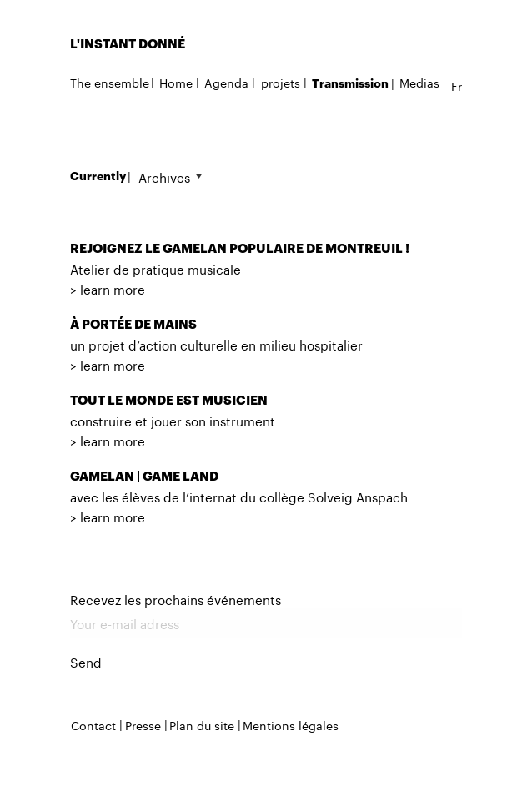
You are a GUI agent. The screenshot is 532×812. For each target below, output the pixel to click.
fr (457, 85)
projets (281, 82)
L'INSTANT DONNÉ (128, 43)
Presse (143, 724)
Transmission (350, 83)
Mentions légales (291, 724)
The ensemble (110, 82)
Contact (93, 724)
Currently (98, 176)
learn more (113, 288)
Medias (419, 82)
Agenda (226, 82)
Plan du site (202, 724)
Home (176, 82)
